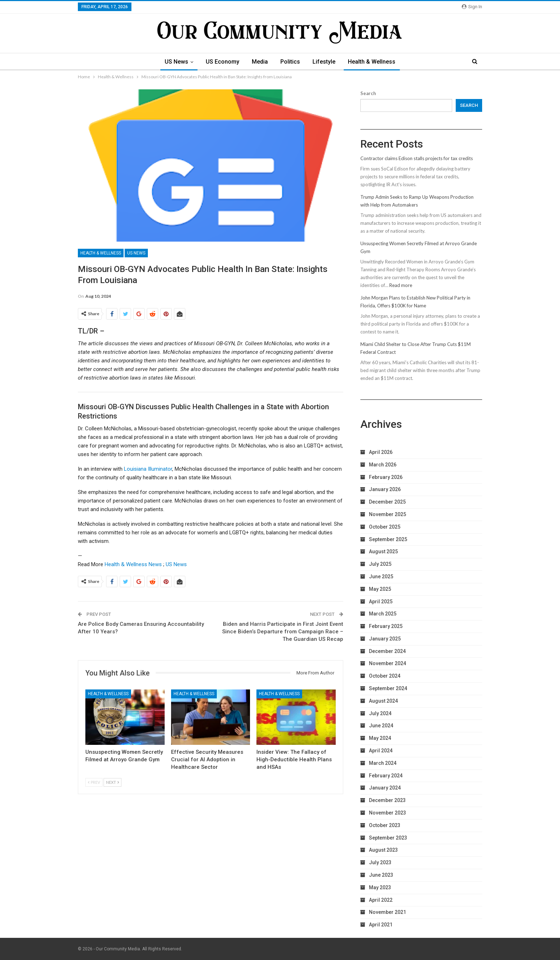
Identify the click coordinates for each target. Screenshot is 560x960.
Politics (290, 62)
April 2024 (381, 751)
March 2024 (383, 763)
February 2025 (386, 626)
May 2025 (380, 589)
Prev (94, 782)
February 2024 (386, 776)
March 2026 (383, 465)
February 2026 (386, 477)
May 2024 (380, 738)
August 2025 (383, 551)
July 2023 (380, 862)
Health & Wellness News (133, 564)
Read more (401, 285)
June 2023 (381, 875)
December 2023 (387, 800)
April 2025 (381, 602)
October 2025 (385, 527)
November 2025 (387, 514)
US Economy (222, 62)
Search (368, 93)
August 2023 (383, 850)
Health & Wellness (372, 62)
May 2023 (380, 887)
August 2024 (383, 701)
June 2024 (381, 726)
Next (112, 782)
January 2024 (385, 788)
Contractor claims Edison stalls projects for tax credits (417, 158)
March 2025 (383, 614)
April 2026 (381, 452)
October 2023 (385, 825)
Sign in (472, 7)
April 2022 (381, 900)
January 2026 (385, 489)
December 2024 (387, 651)
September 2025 (388, 539)
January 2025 (385, 639)
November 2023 (387, 813)
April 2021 (381, 925)
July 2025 (380, 564)
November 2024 (387, 663)
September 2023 (388, 838)
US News (176, 62)
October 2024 (385, 676)
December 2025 (387, 502)
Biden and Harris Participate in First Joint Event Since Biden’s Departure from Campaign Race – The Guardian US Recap (283, 632)
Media (260, 62)
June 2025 (381, 577)
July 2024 (380, 713)
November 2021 (387, 912)
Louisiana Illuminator (148, 469)
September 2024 (388, 688)
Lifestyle (324, 62)
